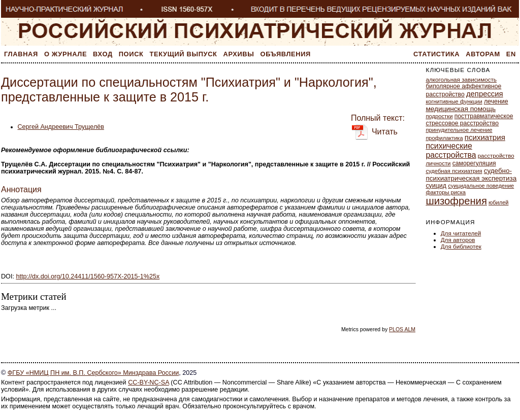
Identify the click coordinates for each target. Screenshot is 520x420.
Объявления (286, 54)
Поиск (131, 54)
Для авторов (458, 240)
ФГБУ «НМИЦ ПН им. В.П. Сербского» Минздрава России (93, 373)
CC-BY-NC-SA (149, 382)
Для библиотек (461, 246)
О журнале (66, 54)
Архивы (239, 54)
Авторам (483, 54)
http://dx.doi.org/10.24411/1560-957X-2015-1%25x (88, 276)
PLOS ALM (402, 329)
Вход (103, 54)
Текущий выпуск (184, 54)
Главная (21, 54)
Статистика (436, 54)
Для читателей (461, 233)
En (511, 54)
